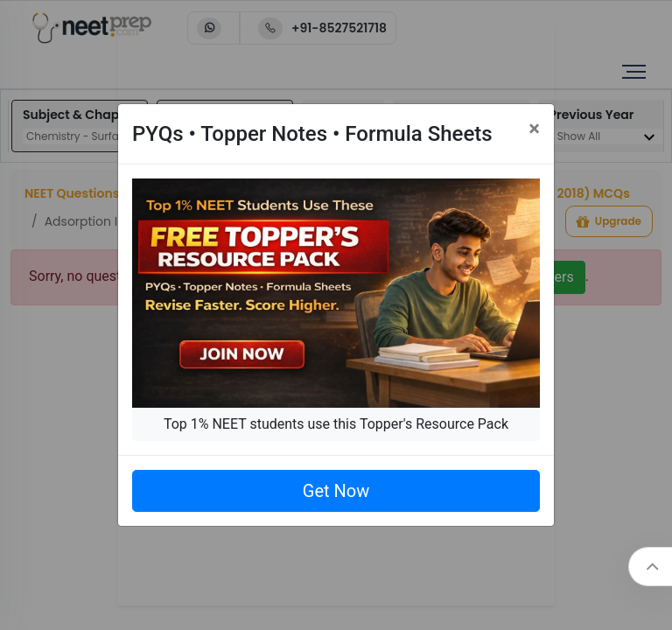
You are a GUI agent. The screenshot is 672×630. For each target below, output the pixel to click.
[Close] (534, 129)
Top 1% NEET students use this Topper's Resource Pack (336, 424)
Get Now (336, 491)
